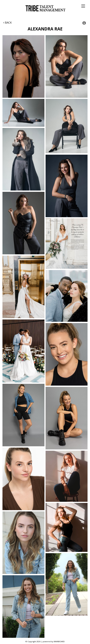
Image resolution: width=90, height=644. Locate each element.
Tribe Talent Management (45, 8)
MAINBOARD (59, 641)
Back (7, 23)
